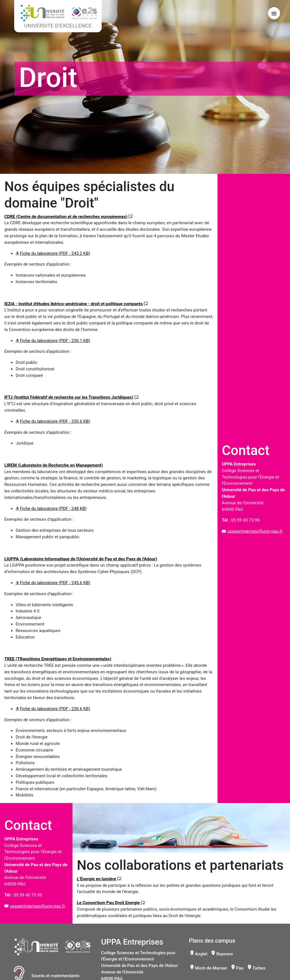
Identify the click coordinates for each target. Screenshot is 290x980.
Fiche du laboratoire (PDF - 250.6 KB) (55, 421)
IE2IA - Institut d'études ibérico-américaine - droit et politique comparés (73, 304)
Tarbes (259, 968)
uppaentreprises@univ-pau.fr (255, 531)
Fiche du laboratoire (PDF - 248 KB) (53, 509)
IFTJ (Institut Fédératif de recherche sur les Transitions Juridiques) (69, 397)
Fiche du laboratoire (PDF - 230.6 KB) (55, 709)
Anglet (201, 954)
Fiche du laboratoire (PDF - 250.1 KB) (55, 341)
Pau (240, 968)
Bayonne (225, 954)
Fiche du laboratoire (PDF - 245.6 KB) (55, 583)
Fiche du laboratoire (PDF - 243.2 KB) (55, 253)
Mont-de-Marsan (211, 968)
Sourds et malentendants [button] (46, 976)
